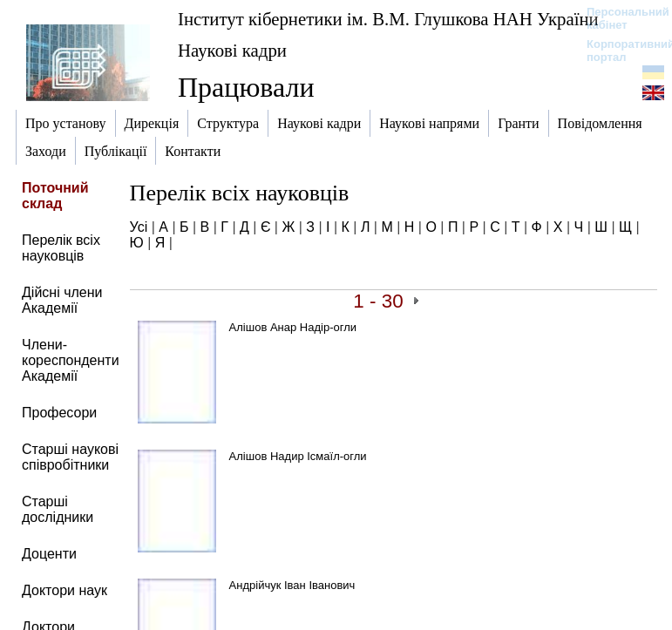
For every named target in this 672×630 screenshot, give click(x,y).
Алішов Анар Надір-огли (293, 327)
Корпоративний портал (619, 51)
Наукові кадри (232, 50)
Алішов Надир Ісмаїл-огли (298, 456)
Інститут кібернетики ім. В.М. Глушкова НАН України (388, 19)
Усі (139, 227)
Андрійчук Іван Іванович (292, 585)
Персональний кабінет (619, 18)
